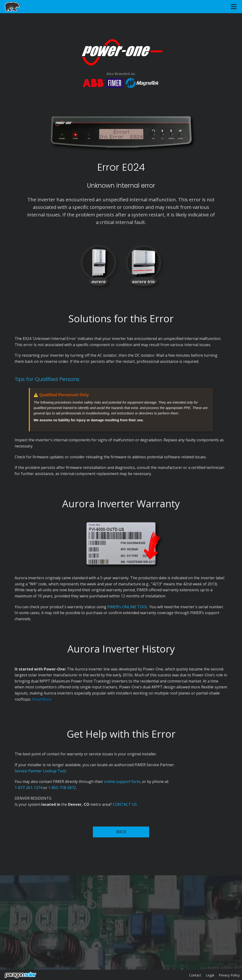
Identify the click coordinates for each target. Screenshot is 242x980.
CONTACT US (125, 804)
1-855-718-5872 (62, 788)
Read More (42, 699)
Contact (195, 975)
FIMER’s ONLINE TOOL (127, 607)
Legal (210, 975)
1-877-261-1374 (28, 788)
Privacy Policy (229, 975)
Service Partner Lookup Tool (40, 771)
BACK (121, 832)
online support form (122, 782)
